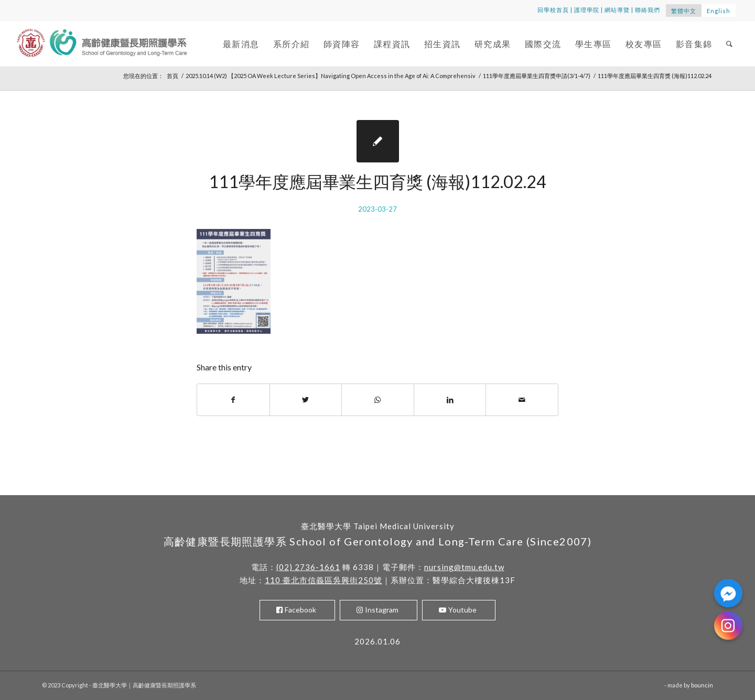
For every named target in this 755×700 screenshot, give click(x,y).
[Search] (730, 44)
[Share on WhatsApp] (378, 400)
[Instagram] (728, 626)
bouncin (702, 685)
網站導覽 (617, 10)
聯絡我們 (648, 10)
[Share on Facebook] (233, 400)
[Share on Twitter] (306, 400)
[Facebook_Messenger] (728, 593)
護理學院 (587, 10)
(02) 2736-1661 (308, 567)
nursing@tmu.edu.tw (464, 567)
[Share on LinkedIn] (450, 400)
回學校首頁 (553, 10)
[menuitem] (241, 44)
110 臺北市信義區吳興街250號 (323, 580)
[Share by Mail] (522, 400)
